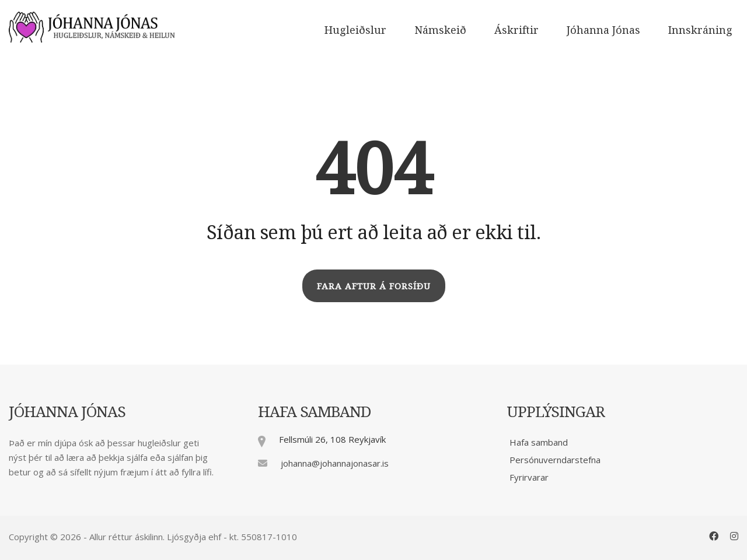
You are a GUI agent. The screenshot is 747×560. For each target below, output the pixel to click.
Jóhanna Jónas (603, 29)
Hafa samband (539, 442)
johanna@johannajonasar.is (335, 463)
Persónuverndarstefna (555, 460)
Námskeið (440, 29)
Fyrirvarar (529, 477)
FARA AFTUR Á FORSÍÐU (374, 286)
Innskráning (700, 29)
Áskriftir (516, 29)
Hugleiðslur (355, 29)
